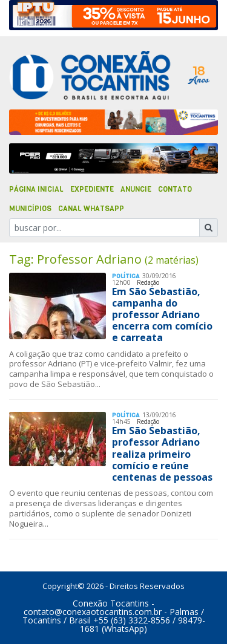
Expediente (92, 189)
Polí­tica (126, 276)
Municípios (30, 209)
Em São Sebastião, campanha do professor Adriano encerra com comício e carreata (162, 315)
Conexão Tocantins (111, 603)
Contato (175, 189)
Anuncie (136, 189)
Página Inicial (36, 189)
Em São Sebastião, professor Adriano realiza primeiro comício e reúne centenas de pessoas (162, 454)
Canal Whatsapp (91, 209)
